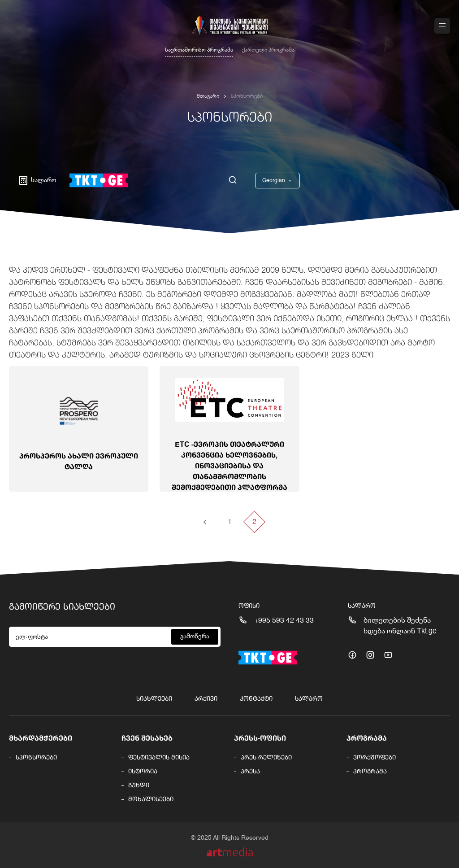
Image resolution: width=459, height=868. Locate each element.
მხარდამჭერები (41, 739)
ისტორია (143, 772)
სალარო (309, 699)
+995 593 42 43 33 (284, 621)
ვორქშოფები (375, 758)
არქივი (206, 699)
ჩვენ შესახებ (147, 739)
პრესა (250, 772)
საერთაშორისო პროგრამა (199, 50)
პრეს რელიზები (266, 758)
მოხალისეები (151, 799)
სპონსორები (36, 758)
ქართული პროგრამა (268, 50)
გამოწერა (195, 637)
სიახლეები (154, 699)
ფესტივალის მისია (159, 758)
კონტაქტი (256, 699)
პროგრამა (367, 739)
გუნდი (139, 785)
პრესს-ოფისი (260, 739)
